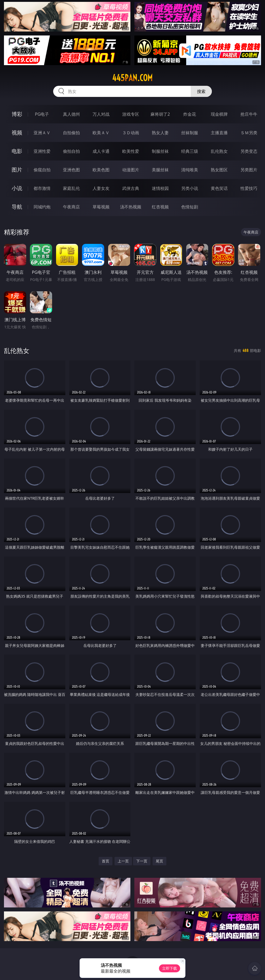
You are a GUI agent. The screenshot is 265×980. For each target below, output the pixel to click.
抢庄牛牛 (249, 114)
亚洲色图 (71, 170)
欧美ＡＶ (101, 133)
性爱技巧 (249, 188)
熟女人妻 (160, 133)
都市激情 (42, 188)
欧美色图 (101, 170)
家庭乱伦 (71, 188)
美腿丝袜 (160, 170)
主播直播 (219, 133)
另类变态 (249, 151)
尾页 (159, 861)
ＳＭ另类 (249, 133)
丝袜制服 (190, 133)
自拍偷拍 (71, 133)
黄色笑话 (219, 188)
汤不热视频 (131, 207)
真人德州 (71, 114)
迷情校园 (160, 188)
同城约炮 (42, 207)
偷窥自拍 (42, 170)
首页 (106, 861)
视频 (17, 133)
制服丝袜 (160, 151)
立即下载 (170, 968)
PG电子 (42, 114)
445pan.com (132, 78)
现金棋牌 (219, 114)
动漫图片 (131, 170)
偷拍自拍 (71, 151)
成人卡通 (101, 151)
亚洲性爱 (42, 151)
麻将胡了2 (160, 114)
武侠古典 (131, 188)
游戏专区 (131, 114)
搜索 (201, 91)
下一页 (142, 861)
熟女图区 (219, 170)
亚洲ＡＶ (42, 133)
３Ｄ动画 (131, 133)
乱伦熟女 (219, 151)
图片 (17, 170)
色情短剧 (190, 207)
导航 (17, 207)
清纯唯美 (190, 170)
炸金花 (190, 114)
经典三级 (190, 151)
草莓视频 (101, 207)
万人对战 (101, 114)
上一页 (123, 861)
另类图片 (249, 170)
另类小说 (190, 188)
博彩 (17, 114)
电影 (17, 151)
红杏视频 (160, 207)
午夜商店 (71, 207)
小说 (17, 188)
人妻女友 (101, 188)
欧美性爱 (131, 151)
